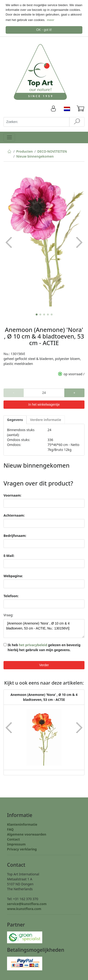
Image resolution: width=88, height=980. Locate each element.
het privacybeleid (33, 644)
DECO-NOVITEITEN (52, 151)
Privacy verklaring (22, 849)
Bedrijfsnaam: (15, 535)
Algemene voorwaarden (27, 834)
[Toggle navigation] (9, 137)
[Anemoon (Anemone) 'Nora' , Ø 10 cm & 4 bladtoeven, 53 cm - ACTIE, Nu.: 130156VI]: (44, 628)
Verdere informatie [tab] (46, 419)
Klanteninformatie (22, 824)
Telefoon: (11, 595)
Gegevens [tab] (15, 419)
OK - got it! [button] (44, 30)
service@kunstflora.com (27, 903)
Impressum (16, 844)
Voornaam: (12, 495)
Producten (25, 151)
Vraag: (8, 615)
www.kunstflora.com (24, 908)
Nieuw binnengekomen (35, 156)
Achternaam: (14, 515)
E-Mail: (9, 555)
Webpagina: (13, 575)
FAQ (10, 829)
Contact (13, 839)
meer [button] (51, 20)
